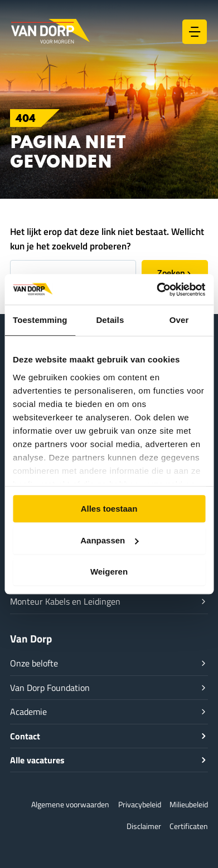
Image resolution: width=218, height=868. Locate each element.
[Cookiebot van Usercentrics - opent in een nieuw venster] (157, 290)
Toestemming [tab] (40, 320)
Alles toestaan (109, 509)
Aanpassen (109, 540)
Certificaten (189, 826)
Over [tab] (179, 320)
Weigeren (109, 572)
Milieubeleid (189, 804)
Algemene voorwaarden (70, 804)
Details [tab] (110, 320)
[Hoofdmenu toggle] (195, 32)
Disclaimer (144, 826)
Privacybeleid (140, 804)
